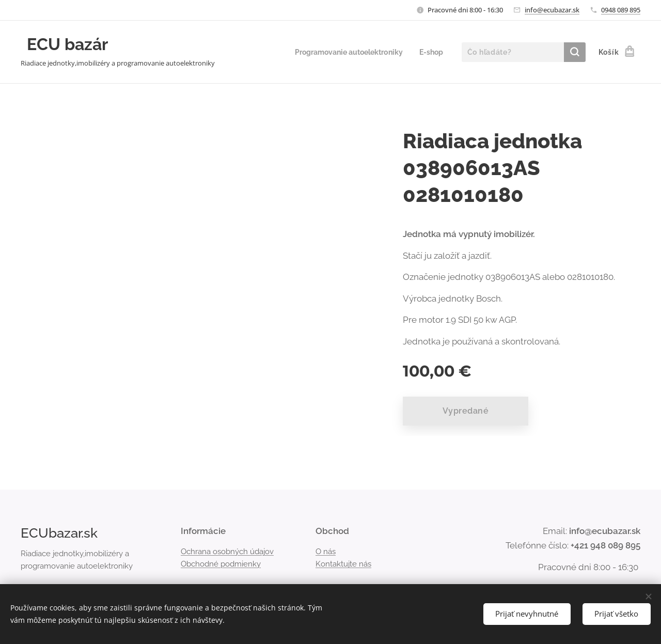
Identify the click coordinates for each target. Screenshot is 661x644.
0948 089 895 (621, 10)
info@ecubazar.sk (552, 10)
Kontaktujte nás (343, 564)
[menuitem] (344, 52)
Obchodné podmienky (221, 564)
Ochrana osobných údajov (227, 551)
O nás (326, 551)
